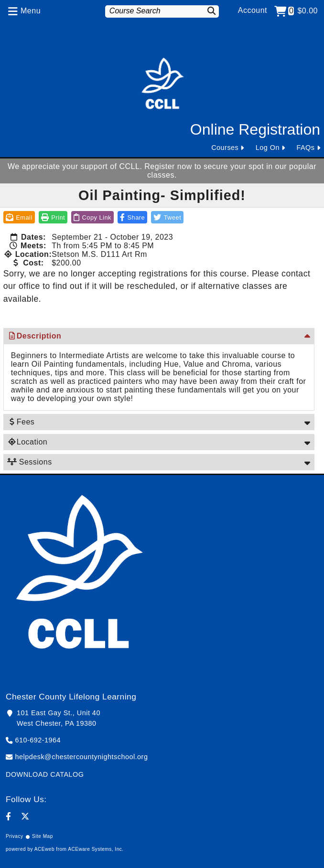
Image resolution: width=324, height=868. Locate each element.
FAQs (306, 148)
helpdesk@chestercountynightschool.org (82, 757)
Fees (21, 422)
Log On (268, 148)
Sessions (30, 462)
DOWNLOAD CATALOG (45, 774)
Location (27, 442)
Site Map (43, 836)
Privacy (15, 836)
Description (34, 336)
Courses (225, 148)
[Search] (210, 11)
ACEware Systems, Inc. (96, 849)
